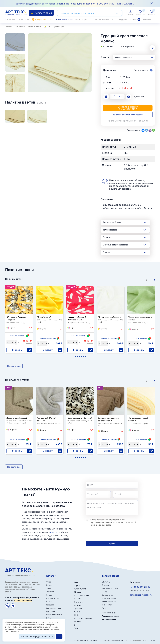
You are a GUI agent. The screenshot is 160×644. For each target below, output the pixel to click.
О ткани (107, 252)
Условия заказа (110, 230)
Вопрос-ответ (108, 595)
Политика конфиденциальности (115, 640)
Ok (59, 637)
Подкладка (79, 602)
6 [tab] (85, 357)
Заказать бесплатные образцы (128, 115)
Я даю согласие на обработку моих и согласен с (113, 522)
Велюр (49, 585)
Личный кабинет (109, 602)
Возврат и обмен (102, 19)
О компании (10, 19)
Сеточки (78, 605)
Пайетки (78, 599)
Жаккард (50, 592)
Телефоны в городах (140, 595)
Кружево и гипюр (54, 598)
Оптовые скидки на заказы (115, 245)
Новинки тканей (109, 613)
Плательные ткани (34, 27)
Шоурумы (123, 19)
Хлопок (77, 612)
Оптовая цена (143, 70)
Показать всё (14, 366)
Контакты (147, 19)
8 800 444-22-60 (142, 587)
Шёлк (49, 618)
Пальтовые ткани (81, 595)
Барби (49, 602)
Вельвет (78, 622)
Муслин (77, 592)
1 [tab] (75, 357)
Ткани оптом (24, 19)
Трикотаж (78, 609)
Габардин (50, 605)
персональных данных (101, 522)
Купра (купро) (80, 589)
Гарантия (107, 237)
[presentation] (105, 534)
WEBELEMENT (150, 640)
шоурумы (54, 532)
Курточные (51, 611)
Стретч (77, 585)
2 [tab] (77, 357)
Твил (76, 628)
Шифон (77, 615)
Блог (114, 19)
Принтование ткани (64, 19)
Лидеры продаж (109, 619)
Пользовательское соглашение (86, 640)
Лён (76, 625)
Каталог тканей (41, 13)
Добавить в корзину (128, 108)
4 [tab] (81, 357)
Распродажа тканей (44, 19)
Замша (49, 595)
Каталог (51, 576)
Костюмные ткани (54, 608)
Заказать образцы (17, 336)
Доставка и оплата (110, 588)
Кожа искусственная (83, 618)
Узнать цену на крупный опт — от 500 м (128, 121)
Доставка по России (112, 222)
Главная (9, 27)
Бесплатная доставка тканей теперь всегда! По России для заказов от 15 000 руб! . (75, 4)
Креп (48, 27)
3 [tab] (79, 357)
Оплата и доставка (83, 19)
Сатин (49, 582)
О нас (104, 592)
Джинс (49, 588)
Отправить (112, 544)
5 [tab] (83, 357)
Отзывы (135, 19)
